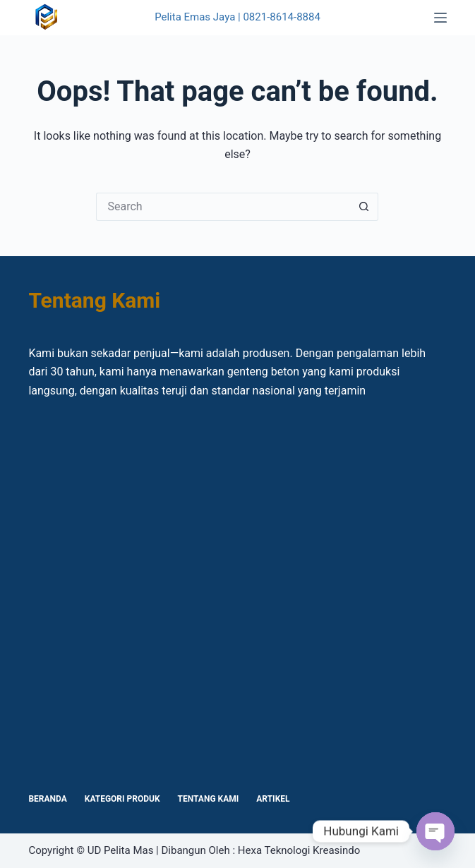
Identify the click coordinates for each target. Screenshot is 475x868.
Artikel (273, 799)
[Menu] (440, 18)
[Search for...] (223, 207)
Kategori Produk (122, 799)
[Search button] (364, 207)
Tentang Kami (209, 799)
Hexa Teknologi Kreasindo (299, 850)
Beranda (47, 799)
